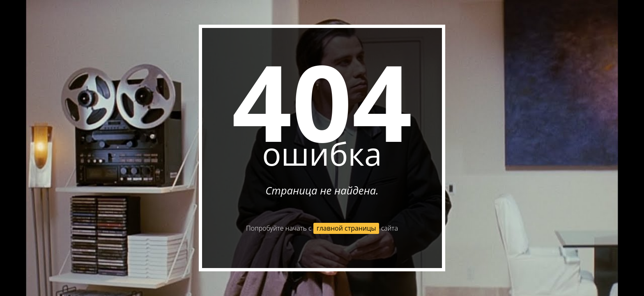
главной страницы (346, 228)
